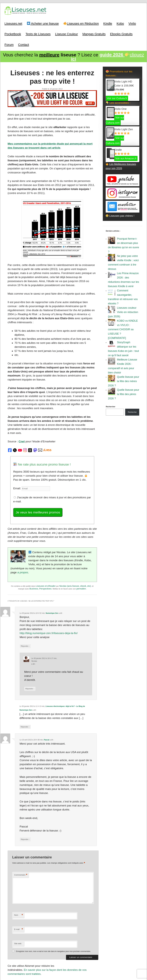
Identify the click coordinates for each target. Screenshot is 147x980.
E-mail (18, 895)
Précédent (16, 948)
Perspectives (45, 564)
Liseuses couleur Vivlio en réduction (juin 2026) (123, 311)
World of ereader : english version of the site (73, 971)
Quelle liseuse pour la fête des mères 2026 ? (124, 380)
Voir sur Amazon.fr (126, 158)
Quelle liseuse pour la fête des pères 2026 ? (124, 393)
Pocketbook (13, 33)
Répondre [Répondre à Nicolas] (29, 658)
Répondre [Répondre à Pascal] (25, 806)
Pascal (46, 708)
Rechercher (111, 406)
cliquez (107, 56)
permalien (81, 564)
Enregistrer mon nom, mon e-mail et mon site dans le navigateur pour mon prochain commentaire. (53, 917)
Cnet (21, 425)
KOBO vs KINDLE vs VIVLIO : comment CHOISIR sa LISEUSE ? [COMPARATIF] (123, 329)
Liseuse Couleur (67, 33)
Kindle (108, 23)
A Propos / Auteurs (92, 965)
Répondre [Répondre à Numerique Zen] (25, 621)
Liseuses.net (13, 23)
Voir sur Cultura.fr (117, 97)
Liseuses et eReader (46, 562)
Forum (9, 44)
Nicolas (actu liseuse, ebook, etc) (75, 562)
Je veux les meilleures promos (36, 494)
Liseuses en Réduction (81, 23)
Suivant (91, 948)
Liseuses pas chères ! (120, 215)
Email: (17, 470)
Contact (24, 44)
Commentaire (20, 840)
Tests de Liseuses (38, 33)
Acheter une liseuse (43, 23)
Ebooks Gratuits (121, 33)
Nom (18, 881)
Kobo (120, 23)
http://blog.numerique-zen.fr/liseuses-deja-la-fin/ (47, 608)
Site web (18, 909)
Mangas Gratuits (94, 33)
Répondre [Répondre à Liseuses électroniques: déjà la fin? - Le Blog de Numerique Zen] (25, 695)
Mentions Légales (109, 965)
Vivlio (132, 23)
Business (34, 564)
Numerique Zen (52, 588)
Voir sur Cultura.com (115, 119)
